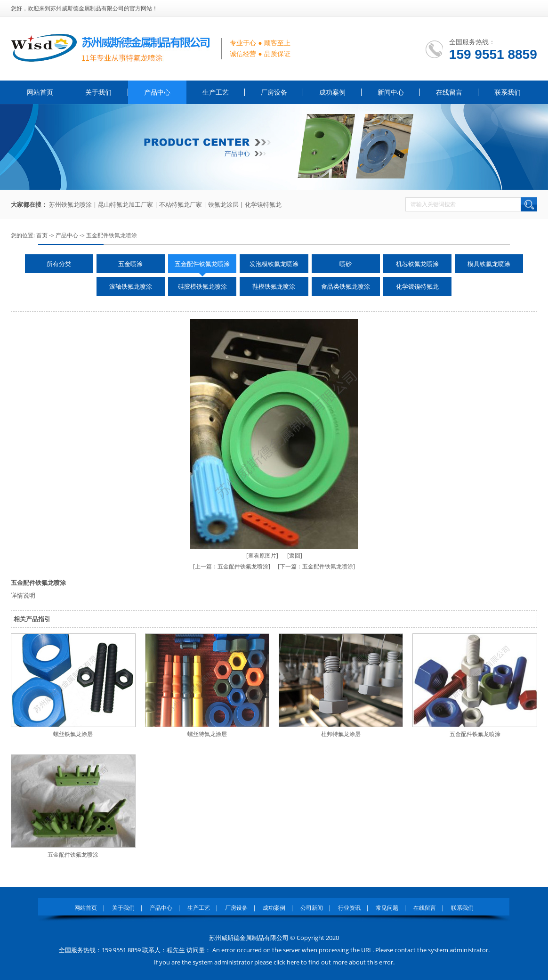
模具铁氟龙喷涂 (489, 264)
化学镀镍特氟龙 (417, 286)
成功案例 (332, 92)
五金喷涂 (130, 264)
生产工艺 (216, 92)
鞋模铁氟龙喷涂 (274, 286)
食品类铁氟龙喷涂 (346, 286)
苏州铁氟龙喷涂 (70, 204)
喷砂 (346, 264)
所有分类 (59, 264)
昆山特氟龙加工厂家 (125, 204)
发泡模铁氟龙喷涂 (274, 264)
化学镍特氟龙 (263, 204)
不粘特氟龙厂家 (181, 204)
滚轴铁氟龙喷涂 (131, 286)
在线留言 (449, 92)
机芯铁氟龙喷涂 (417, 264)
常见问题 (387, 908)
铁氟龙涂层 (223, 204)
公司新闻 (312, 908)
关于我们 (98, 92)
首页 (42, 235)
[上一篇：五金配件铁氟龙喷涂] (232, 566)
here (293, 962)
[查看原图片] (262, 555)
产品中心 (157, 92)
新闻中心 (391, 92)
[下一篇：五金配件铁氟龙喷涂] (316, 566)
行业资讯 (349, 908)
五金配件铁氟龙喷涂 (112, 235)
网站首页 (40, 92)
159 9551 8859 (493, 54)
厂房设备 (274, 92)
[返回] (295, 555)
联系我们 (508, 92)
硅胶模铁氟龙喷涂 (202, 286)
